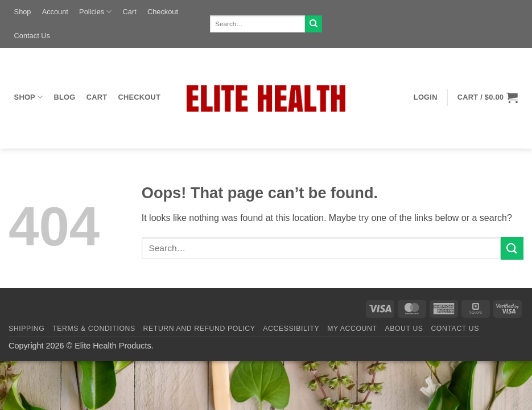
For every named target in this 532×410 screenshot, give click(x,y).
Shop (23, 12)
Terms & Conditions (94, 329)
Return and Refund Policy (199, 329)
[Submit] (314, 24)
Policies (95, 12)
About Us (404, 329)
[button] (425, 97)
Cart (130, 12)
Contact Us (32, 36)
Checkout (163, 12)
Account (55, 12)
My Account (352, 329)
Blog (65, 97)
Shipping (26, 329)
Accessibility (291, 329)
